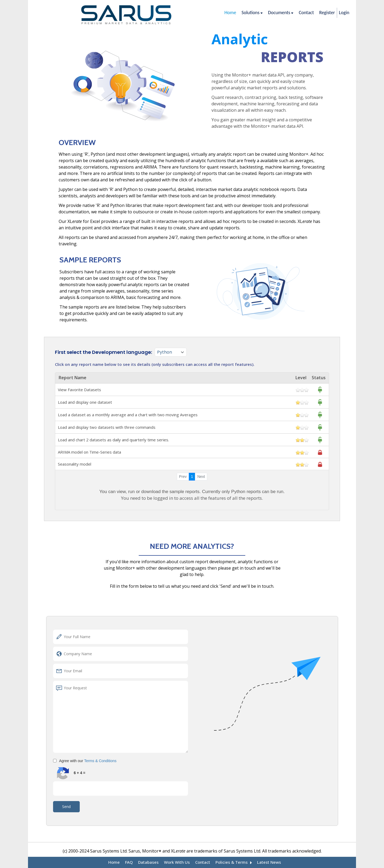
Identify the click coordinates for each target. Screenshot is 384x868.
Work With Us (179, 863)
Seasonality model (192, 464)
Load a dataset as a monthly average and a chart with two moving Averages (192, 415)
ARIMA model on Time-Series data (192, 452)
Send (66, 807)
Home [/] (230, 13)
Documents (281, 13)
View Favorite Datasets (192, 390)
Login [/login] (344, 13)
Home (119, 863)
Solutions (252, 13)
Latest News (265, 863)
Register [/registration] (327, 13)
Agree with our (88, 761)
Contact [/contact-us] (306, 13)
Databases (152, 863)
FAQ (133, 863)
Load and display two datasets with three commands (192, 427)
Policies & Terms (232, 863)
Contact (203, 863)
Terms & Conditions (100, 761)
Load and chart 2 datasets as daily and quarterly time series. (192, 440)
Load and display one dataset (192, 402)
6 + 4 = (79, 773)
